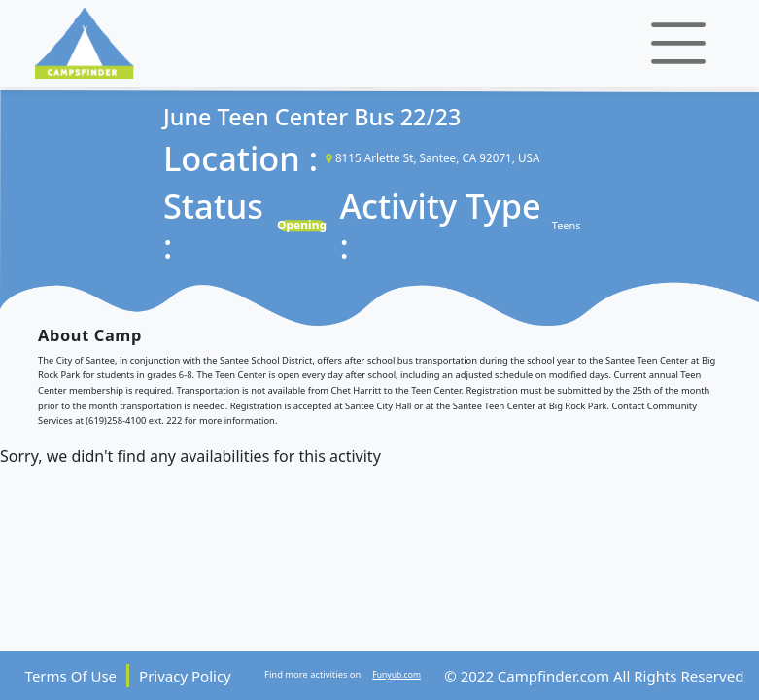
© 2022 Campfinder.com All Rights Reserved (594, 676)
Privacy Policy (185, 676)
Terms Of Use (71, 676)
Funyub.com (397, 675)
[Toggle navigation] (678, 43)
